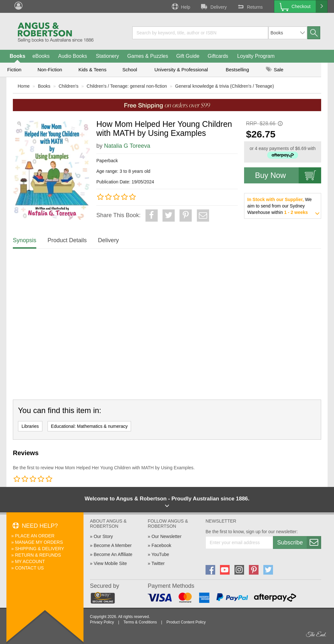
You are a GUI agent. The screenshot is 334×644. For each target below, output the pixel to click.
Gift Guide (188, 56)
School (130, 70)
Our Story (103, 536)
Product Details (67, 240)
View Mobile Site (110, 563)
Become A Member (113, 545)
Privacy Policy (102, 622)
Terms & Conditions (140, 622)
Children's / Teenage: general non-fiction (127, 86)
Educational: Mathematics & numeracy (89, 426)
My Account (30, 561)
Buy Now (288, 175)
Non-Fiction (50, 70)
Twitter (158, 563)
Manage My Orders (39, 542)
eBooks (41, 56)
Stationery (107, 56)
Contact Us (30, 568)
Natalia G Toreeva (127, 146)
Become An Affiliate (113, 554)
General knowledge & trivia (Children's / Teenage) (224, 86)
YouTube (160, 554)
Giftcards (218, 56)
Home (24, 86)
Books (18, 56)
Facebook (161, 545)
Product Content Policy (186, 622)
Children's (68, 86)
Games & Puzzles (148, 56)
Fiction (14, 70)
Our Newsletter (167, 536)
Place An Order (35, 536)
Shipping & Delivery (40, 549)
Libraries (30, 426)
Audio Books (73, 56)
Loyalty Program (256, 56)
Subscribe (299, 543)
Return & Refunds (38, 555)
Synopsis (25, 240)
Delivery (213, 6)
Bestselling (237, 70)
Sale (275, 70)
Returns (250, 6)
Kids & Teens (92, 70)
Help (180, 6)
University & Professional (181, 70)
